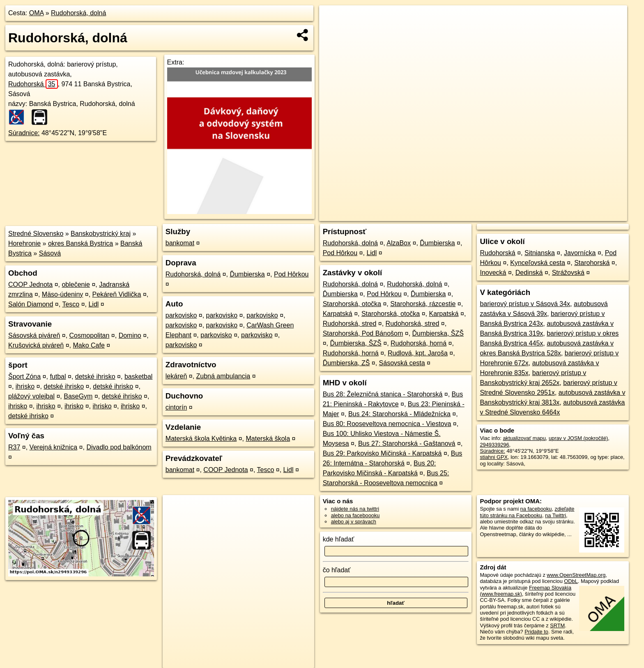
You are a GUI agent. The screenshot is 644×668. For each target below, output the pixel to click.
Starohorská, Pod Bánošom (363, 333)
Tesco (71, 304)
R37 (14, 447)
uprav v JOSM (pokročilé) (578, 438)
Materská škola (268, 439)
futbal (58, 377)
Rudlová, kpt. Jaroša (418, 353)
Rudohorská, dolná (78, 13)
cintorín (176, 407)
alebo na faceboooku (355, 515)
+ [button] (333, 19)
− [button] (333, 32)
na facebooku (536, 509)
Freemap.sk (528, 215)
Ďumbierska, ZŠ (346, 363)
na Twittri (555, 515)
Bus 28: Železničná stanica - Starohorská (383, 394)
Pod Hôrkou (291, 274)
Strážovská (568, 273)
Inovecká (493, 273)
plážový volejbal (31, 396)
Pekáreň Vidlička (117, 294)
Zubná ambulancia (223, 376)
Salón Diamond (31, 304)
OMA (37, 13)
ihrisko (25, 386)
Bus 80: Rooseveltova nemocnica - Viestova (387, 424)
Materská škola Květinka (201, 439)
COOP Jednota (30, 284)
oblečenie (76, 284)
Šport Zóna (24, 377)
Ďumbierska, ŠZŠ (438, 333)
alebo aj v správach (354, 522)
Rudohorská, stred (350, 324)
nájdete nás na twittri (355, 509)
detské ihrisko (95, 377)
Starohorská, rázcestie (423, 304)
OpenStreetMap (485, 215)
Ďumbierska (247, 274)
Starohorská (592, 263)
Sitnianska (540, 253)
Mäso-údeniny (63, 294)
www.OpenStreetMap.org (576, 575)
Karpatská (338, 314)
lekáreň (176, 376)
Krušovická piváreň (36, 345)
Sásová (50, 253)
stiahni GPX (494, 457)
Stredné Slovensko (36, 234)
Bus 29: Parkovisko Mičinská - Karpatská (382, 453)
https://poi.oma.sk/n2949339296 (590, 215)
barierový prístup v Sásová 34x (525, 304)
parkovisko (181, 315)
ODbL (571, 581)
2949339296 (494, 445)
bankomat (180, 243)
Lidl (93, 304)
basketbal (139, 377)
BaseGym (78, 396)
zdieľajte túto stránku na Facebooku (527, 512)
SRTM (557, 625)
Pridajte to (536, 632)
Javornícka (580, 253)
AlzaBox (399, 243)
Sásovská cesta (402, 363)
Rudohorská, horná (419, 343)
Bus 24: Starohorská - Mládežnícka (399, 414)
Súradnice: (24, 133)
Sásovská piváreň (34, 335)
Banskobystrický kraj (101, 234)
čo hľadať (337, 570)
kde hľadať (339, 539)
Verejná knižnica (54, 447)
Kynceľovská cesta (538, 263)
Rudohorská (33, 84)
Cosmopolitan (90, 335)
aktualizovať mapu (524, 438)
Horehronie (24, 243)
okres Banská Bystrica (80, 243)
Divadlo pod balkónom (119, 447)
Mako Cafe (89, 345)
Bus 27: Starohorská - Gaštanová (407, 443)
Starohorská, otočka (352, 304)
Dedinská (529, 273)
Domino (130, 335)
